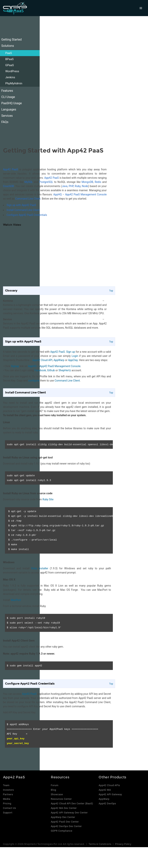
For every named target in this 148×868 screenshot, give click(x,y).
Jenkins (10, 77)
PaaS (9, 53)
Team (6, 785)
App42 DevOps (107, 803)
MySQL (29, 182)
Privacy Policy (123, 844)
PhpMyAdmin (14, 83)
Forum (55, 785)
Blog (53, 790)
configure (34, 381)
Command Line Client (28, 199)
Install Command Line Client (23, 210)
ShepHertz (65, 370)
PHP (71, 186)
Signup (15, 366)
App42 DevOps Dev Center (66, 826)
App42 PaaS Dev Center (65, 822)
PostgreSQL (46, 182)
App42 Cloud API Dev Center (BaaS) (72, 803)
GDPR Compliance (62, 831)
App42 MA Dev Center (64, 808)
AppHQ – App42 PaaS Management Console (80, 194)
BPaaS (9, 59)
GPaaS (10, 65)
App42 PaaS (10, 169)
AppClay (73, 360)
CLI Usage (8, 97)
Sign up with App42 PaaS (21, 205)
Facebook (40, 370)
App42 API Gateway (110, 794)
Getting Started (12, 40)
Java (65, 186)
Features (7, 91)
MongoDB (87, 182)
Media (7, 799)
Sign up (71, 352)
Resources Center (61, 799)
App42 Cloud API (42, 360)
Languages (9, 109)
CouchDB (9, 186)
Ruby (78, 186)
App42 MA (105, 790)
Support (8, 813)
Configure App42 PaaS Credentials (27, 215)
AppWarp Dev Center (63, 817)
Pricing (7, 803)
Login (75, 356)
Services (7, 116)
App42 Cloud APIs (109, 785)
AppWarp (59, 360)
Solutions (8, 46)
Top (111, 291)
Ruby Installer (40, 568)
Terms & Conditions (100, 844)
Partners (8, 794)
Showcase (57, 794)
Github (51, 370)
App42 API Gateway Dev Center (69, 813)
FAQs (5, 122)
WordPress (12, 71)
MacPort (16, 600)
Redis (98, 182)
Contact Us (10, 808)
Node (85, 186)
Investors (9, 790)
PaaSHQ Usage (12, 103)
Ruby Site (48, 499)
